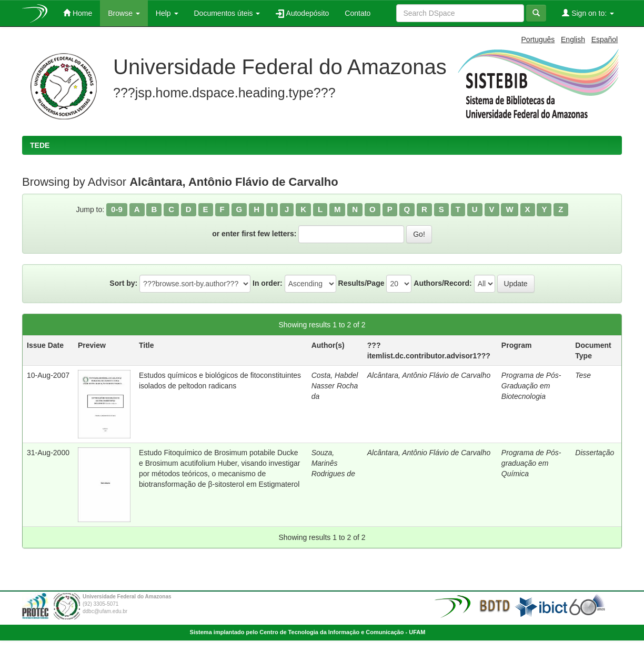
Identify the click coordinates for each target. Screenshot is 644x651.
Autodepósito (302, 13)
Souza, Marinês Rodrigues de (333, 463)
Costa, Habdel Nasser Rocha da (335, 386)
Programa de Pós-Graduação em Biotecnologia (531, 386)
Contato (358, 13)
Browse (124, 13)
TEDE (40, 145)
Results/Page (361, 283)
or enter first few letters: (254, 234)
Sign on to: (588, 13)
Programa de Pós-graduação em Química (531, 463)
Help (167, 13)
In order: (268, 283)
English (573, 39)
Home (78, 13)
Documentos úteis (227, 13)
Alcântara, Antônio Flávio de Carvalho (429, 375)
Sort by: (123, 283)
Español (605, 39)
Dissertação (595, 453)
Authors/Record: (442, 283)
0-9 (117, 209)
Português (538, 39)
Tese (583, 375)
